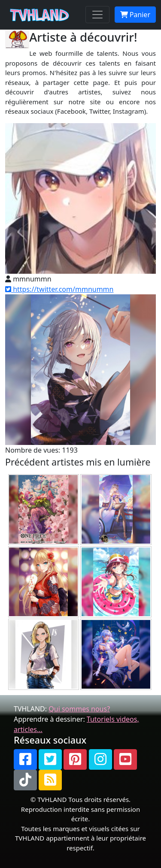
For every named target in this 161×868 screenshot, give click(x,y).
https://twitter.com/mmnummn (59, 289)
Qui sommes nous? (79, 709)
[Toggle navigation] (97, 15)
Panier (135, 15)
